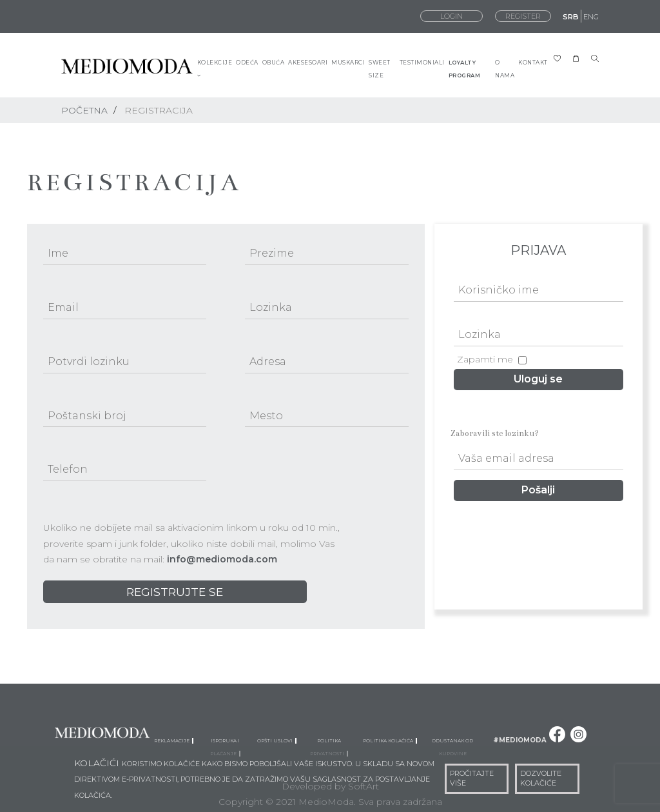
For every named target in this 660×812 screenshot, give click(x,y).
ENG (591, 17)
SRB (571, 17)
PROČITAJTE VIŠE (472, 778)
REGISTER (523, 16)
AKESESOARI (308, 63)
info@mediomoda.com (222, 559)
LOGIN (451, 16)
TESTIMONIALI (422, 63)
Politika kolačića (390, 739)
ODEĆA (247, 63)
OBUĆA (274, 63)
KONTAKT (533, 63)
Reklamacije (174, 739)
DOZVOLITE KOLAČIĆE (541, 778)
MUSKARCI (348, 63)
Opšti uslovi (277, 739)
